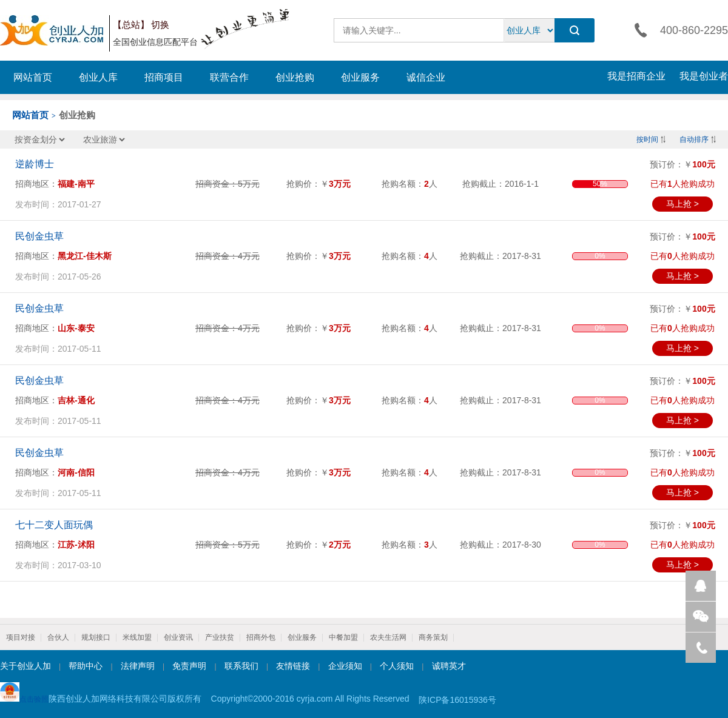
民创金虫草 (39, 236)
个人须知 (397, 666)
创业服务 (360, 77)
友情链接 (293, 666)
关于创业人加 (25, 666)
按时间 (647, 139)
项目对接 (21, 637)
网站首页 (33, 77)
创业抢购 (295, 77)
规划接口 (96, 637)
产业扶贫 (220, 637)
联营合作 (229, 77)
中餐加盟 (343, 637)
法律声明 (138, 666)
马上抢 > (682, 204)
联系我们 (241, 666)
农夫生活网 (388, 637)
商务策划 (433, 637)
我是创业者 (704, 76)
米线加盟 (137, 637)
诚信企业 (426, 77)
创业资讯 (178, 637)
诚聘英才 (449, 666)
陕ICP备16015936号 (457, 700)
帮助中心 (86, 666)
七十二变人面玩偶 (54, 525)
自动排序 (694, 139)
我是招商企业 (636, 76)
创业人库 (98, 77)
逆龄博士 (35, 164)
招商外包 (261, 637)
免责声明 (189, 666)
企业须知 (345, 666)
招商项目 (164, 77)
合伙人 (58, 637)
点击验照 (24, 693)
